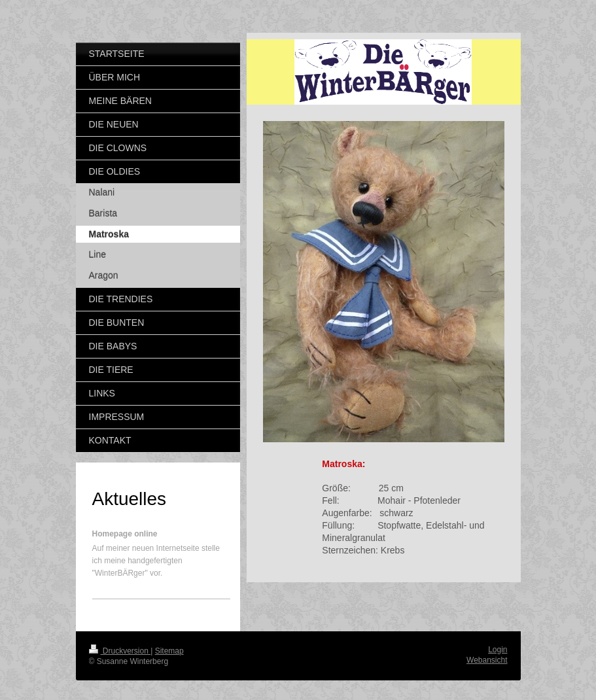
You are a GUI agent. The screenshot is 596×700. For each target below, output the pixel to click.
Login (498, 650)
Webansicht (487, 660)
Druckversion (120, 651)
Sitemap (169, 651)
